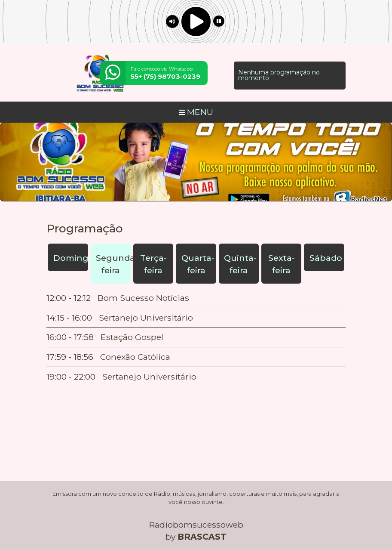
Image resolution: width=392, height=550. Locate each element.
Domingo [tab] (71, 258)
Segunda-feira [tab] (113, 264)
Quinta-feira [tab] (240, 264)
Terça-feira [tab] (153, 264)
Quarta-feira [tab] (198, 264)
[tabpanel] (196, 337)
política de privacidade (176, 530)
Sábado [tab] (326, 258)
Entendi (358, 517)
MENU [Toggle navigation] (196, 112)
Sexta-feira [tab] (282, 264)
